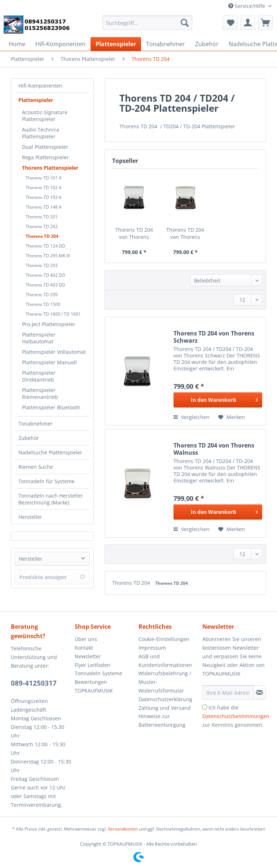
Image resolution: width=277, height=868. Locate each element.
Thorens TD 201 (42, 217)
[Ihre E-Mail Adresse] (228, 693)
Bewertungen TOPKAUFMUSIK (94, 686)
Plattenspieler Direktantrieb (39, 376)
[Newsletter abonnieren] (260, 693)
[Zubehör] (207, 44)
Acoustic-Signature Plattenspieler (45, 116)
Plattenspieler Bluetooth (51, 407)
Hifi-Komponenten (40, 86)
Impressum (152, 648)
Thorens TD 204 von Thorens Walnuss (185, 233)
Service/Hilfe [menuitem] (247, 6)
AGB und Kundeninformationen (165, 661)
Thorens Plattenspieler (50, 168)
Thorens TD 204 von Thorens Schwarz (134, 233)
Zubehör (29, 438)
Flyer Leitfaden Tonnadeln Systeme (98, 669)
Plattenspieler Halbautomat (39, 338)
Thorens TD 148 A (44, 207)
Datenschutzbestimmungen (236, 716)
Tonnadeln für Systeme (47, 481)
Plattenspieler (36, 100)
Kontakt (84, 648)
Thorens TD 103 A (44, 197)
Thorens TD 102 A (44, 188)
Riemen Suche (36, 467)
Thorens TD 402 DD (45, 275)
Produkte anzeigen (52, 577)
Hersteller (30, 517)
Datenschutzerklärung (165, 699)
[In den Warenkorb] (218, 400)
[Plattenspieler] (116, 44)
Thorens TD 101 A (44, 178)
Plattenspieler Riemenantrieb (40, 393)
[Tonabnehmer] (166, 44)
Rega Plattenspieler (45, 157)
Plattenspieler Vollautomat (54, 352)
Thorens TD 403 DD (45, 285)
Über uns (86, 639)
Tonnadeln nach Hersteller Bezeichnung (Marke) (51, 499)
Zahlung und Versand (165, 708)
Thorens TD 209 (42, 295)
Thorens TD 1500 (43, 304)
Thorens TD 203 (42, 265)
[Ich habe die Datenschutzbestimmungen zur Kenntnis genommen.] (205, 707)
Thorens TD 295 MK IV (48, 256)
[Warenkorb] (265, 23)
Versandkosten (123, 829)
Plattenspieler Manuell (49, 362)
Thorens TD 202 (42, 226)
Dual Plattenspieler (45, 147)
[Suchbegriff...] (148, 23)
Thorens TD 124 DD (45, 246)
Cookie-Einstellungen (164, 639)
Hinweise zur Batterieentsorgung (162, 720)
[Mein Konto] (248, 23)
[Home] (17, 44)
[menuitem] (148, 26)
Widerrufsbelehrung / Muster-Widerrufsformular (165, 682)
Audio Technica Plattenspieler (41, 133)
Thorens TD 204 (42, 236)
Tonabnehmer (36, 424)
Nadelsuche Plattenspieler (50, 452)
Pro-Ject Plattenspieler (49, 324)
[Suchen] (185, 23)
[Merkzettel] (230, 23)
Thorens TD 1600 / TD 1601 (53, 314)
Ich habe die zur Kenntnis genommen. (236, 716)
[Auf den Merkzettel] (232, 417)
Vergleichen (192, 417)
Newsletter (88, 656)
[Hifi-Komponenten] (60, 44)
